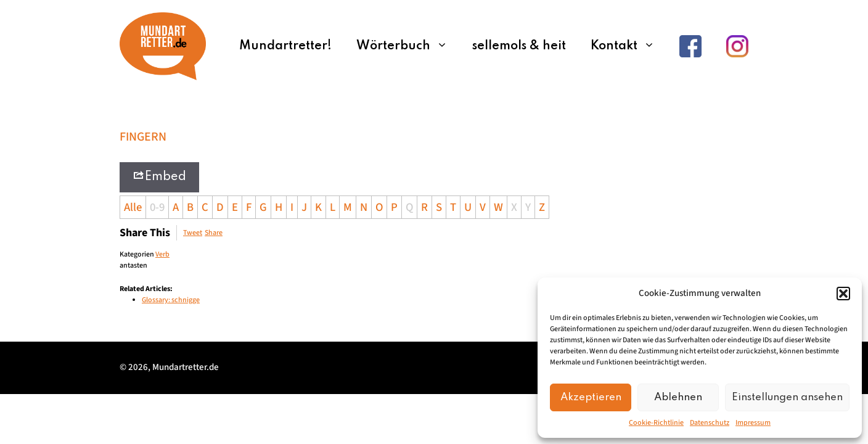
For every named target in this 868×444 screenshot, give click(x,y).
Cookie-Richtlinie (656, 423)
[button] (843, 294)
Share (214, 233)
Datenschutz (710, 423)
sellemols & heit (519, 46)
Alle (133, 207)
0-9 (157, 207)
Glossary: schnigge (171, 300)
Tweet (193, 233)
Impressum (753, 423)
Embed (159, 176)
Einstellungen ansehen (787, 397)
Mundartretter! (285, 46)
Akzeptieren (591, 397)
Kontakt (629, 46)
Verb (162, 254)
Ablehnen (678, 397)
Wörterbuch (408, 46)
